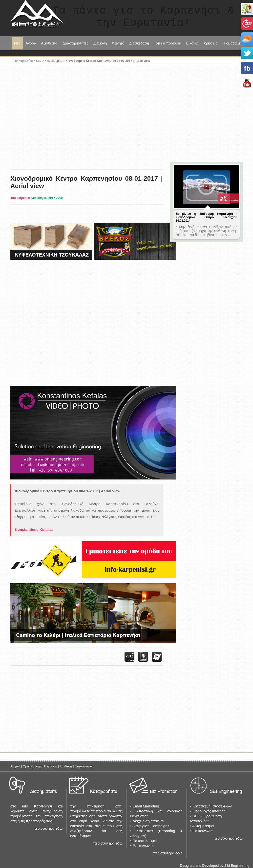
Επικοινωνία (83, 766)
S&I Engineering (226, 791)
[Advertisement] (126, 115)
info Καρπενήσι (23, 61)
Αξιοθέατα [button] (49, 43)
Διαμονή (100, 43)
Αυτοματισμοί (203, 826)
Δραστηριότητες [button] (75, 43)
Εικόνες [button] (192, 43)
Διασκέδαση (139, 43)
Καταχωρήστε (104, 791)
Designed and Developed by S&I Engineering (215, 866)
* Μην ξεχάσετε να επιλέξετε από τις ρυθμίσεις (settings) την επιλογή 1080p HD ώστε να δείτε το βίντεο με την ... (206, 231)
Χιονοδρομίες (53, 61)
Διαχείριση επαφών (148, 821)
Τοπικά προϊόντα (168, 43)
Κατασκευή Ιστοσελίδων (212, 806)
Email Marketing (146, 806)
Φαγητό (118, 43)
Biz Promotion (164, 791)
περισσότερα (44, 828)
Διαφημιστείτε (43, 791)
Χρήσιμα (211, 43)
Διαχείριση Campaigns (151, 826)
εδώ (59, 828)
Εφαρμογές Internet (209, 811)
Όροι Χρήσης (32, 766)
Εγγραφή (51, 766)
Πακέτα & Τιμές (145, 841)
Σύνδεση (66, 766)
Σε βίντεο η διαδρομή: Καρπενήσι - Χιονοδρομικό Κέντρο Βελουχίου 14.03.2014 (206, 217)
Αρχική (15, 766)
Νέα (17, 43)
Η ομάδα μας (233, 43)
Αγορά (31, 43)
